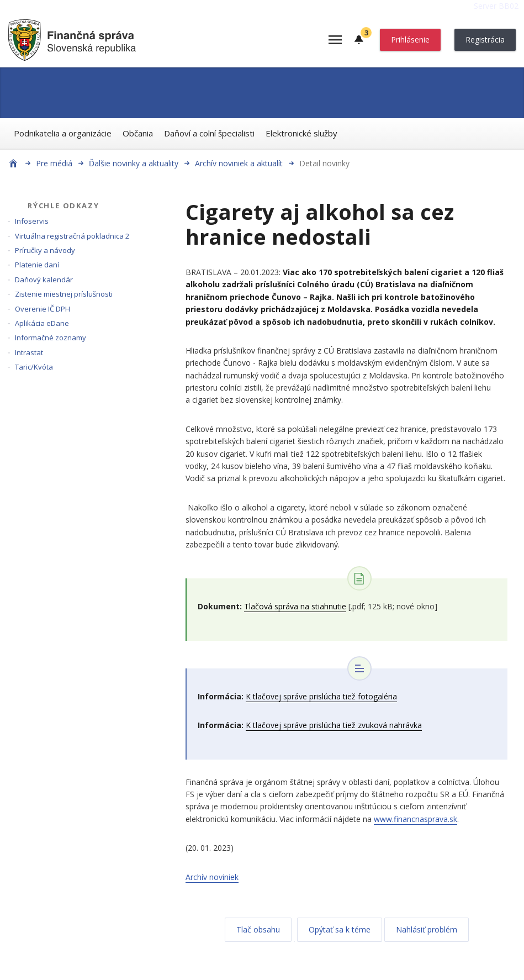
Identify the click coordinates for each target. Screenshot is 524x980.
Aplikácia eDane (42, 323)
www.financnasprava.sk (416, 819)
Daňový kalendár (44, 280)
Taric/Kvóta (34, 367)
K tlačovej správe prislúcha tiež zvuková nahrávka (334, 725)
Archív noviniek (212, 877)
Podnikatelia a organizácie (63, 133)
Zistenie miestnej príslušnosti (64, 294)
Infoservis (32, 221)
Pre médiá (54, 163)
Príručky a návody (45, 250)
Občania (138, 133)
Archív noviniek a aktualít (239, 163)
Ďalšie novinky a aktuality (134, 163)
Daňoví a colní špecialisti (209, 133)
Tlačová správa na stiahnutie (295, 606)
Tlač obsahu (258, 929)
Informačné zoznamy (51, 338)
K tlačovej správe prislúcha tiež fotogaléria (321, 696)
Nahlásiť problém (427, 929)
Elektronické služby (301, 133)
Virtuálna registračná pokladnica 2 (72, 236)
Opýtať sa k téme (340, 929)
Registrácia (485, 39)
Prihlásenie (410, 39)
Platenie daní (37, 265)
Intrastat (29, 352)
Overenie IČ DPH (43, 309)
